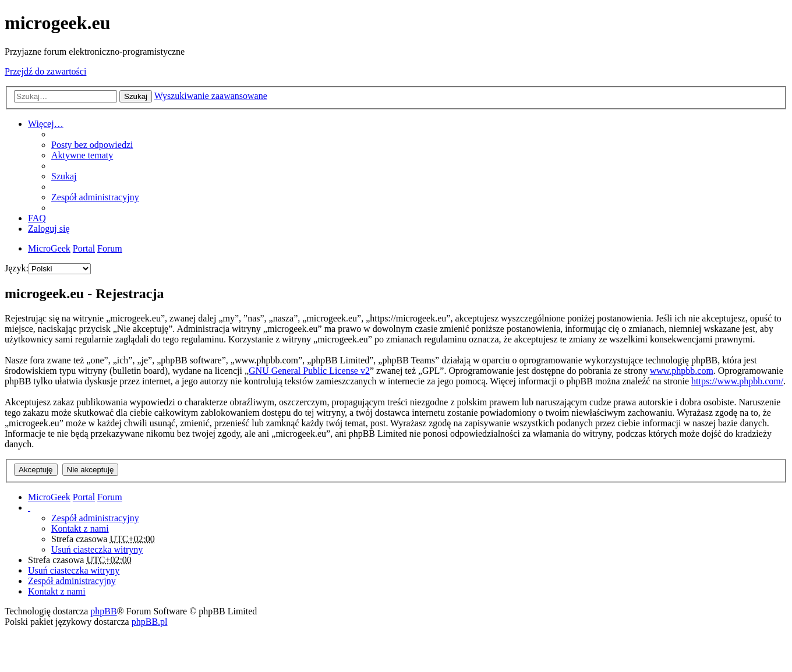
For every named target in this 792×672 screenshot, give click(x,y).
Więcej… (46, 124)
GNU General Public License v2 (309, 371)
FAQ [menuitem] (37, 218)
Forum (110, 497)
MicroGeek (49, 497)
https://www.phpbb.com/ (737, 381)
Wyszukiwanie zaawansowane (211, 96)
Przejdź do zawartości (45, 71)
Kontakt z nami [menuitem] (80, 528)
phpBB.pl (150, 622)
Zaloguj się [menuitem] (49, 229)
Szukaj (136, 96)
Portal (84, 248)
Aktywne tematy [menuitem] (82, 155)
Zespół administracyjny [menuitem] (95, 197)
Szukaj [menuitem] (64, 176)
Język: (17, 268)
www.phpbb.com (682, 371)
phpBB (103, 611)
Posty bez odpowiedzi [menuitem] (92, 145)
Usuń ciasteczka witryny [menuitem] (97, 549)
